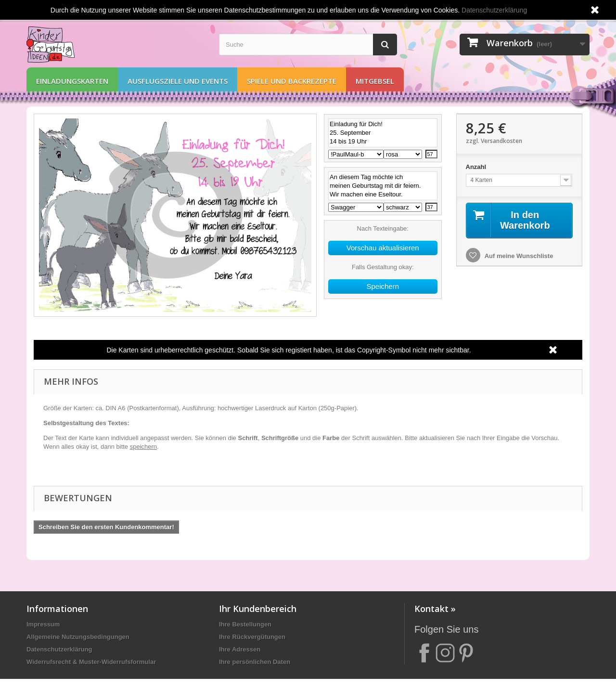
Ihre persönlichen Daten (255, 662)
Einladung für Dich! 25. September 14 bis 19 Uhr (383, 133)
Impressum (43, 624)
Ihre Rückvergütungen (252, 637)
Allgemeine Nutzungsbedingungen (78, 637)
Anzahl (477, 167)
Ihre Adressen (240, 649)
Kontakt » (435, 609)
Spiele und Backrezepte (292, 81)
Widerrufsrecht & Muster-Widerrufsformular (91, 662)
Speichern (383, 286)
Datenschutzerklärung (59, 649)
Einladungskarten (72, 81)
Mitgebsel (375, 81)
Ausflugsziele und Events (178, 81)
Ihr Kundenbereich (258, 609)
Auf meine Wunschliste (518, 256)
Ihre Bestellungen (245, 624)
